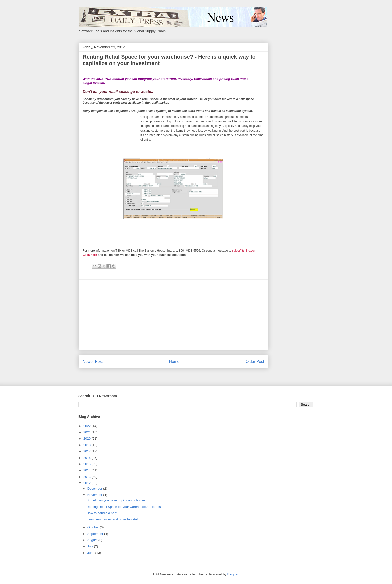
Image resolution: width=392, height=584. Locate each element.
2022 (88, 426)
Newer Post (93, 361)
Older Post (255, 361)
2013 (88, 477)
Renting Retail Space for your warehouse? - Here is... (125, 507)
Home (174, 361)
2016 (88, 458)
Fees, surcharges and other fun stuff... (114, 519)
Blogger (233, 574)
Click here (90, 255)
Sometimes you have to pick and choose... (117, 500)
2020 (88, 438)
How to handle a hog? (102, 513)
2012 (88, 483)
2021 (88, 432)
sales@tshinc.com (244, 251)
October (94, 527)
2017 (88, 451)
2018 (88, 445)
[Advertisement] (173, 315)
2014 (88, 470)
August (93, 540)
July (91, 546)
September (96, 534)
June (91, 553)
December (95, 488)
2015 (88, 464)
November (95, 495)
